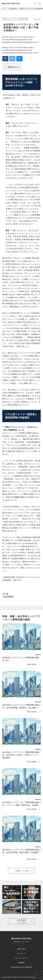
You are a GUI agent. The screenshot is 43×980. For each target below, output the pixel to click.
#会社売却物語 (8, 597)
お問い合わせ (22, 949)
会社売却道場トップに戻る (22, 921)
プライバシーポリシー (22, 958)
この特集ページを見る (22, 871)
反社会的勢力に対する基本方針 (22, 967)
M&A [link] (25, 439)
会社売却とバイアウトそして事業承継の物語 (15, 19)
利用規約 (22, 963)
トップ (4, 9)
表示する (16, 67)
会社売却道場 (13, 9)
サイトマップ (22, 953)
